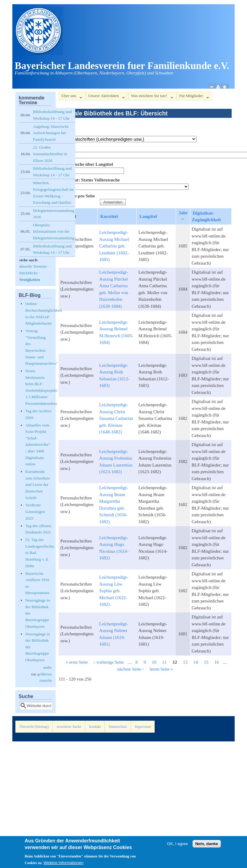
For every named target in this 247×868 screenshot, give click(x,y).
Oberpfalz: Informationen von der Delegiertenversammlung (54, 231)
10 (154, 662)
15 (206, 662)
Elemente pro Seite (77, 196)
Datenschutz (118, 727)
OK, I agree (177, 846)
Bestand (66, 133)
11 (164, 662)
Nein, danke (207, 846)
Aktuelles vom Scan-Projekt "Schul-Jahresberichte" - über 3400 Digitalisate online (38, 445)
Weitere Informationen (64, 865)
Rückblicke (28, 273)
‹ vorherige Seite (109, 662)
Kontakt (95, 727)
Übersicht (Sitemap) (34, 727)
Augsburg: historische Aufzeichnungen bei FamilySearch (51, 133)
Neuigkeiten (30, 280)
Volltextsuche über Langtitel (86, 164)
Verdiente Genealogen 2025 (35, 511)
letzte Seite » (161, 669)
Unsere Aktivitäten (105, 97)
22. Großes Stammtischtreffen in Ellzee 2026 (50, 154)
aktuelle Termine (33, 266)
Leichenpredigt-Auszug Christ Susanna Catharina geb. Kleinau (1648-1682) (116, 418)
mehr (48, 667)
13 (185, 662)
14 (196, 662)
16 (216, 662)
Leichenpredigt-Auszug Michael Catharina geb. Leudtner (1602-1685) (114, 246)
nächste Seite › (130, 669)
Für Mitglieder (193, 97)
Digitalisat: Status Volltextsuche (89, 180)
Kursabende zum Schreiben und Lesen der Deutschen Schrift (37, 484)
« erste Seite (77, 662)
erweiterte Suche (69, 727)
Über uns (70, 97)
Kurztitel (109, 216)
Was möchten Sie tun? (151, 97)
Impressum (143, 727)
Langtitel (148, 216)
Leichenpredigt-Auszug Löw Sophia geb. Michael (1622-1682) (114, 591)
